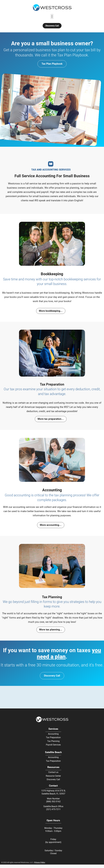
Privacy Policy (40, 862)
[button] (52, 16)
